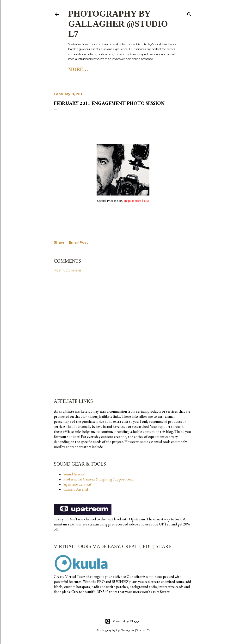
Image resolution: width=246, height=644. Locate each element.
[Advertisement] (123, 318)
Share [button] (59, 242)
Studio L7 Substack (142, 69)
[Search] (189, 13)
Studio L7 (100, 69)
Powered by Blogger (123, 621)
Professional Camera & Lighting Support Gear (99, 479)
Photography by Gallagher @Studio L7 (118, 24)
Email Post (78, 242)
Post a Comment (68, 270)
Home (76, 69)
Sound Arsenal (74, 474)
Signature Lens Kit (77, 484)
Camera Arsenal (76, 489)
